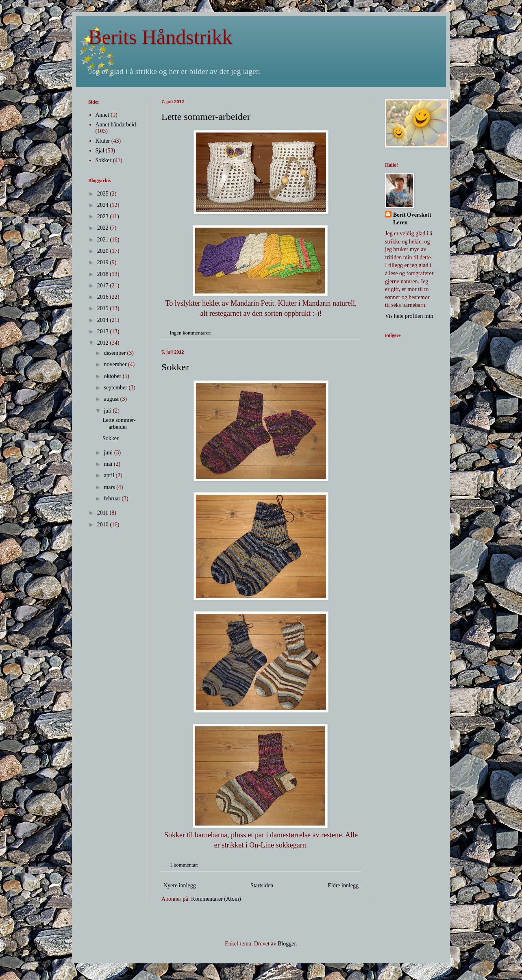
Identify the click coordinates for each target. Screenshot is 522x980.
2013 (104, 331)
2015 (104, 308)
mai (109, 464)
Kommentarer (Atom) (216, 899)
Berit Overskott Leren (412, 219)
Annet (102, 115)
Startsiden (262, 885)
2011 (103, 513)
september (116, 388)
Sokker (175, 367)
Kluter (103, 141)
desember (115, 353)
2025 (104, 194)
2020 (104, 251)
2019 (104, 262)
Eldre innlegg (343, 885)
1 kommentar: (185, 865)
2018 (104, 274)
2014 (104, 320)
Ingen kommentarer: (191, 333)
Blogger (287, 944)
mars (110, 487)
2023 (104, 216)
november (116, 364)
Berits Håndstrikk (160, 37)
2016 (104, 297)
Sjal (100, 151)
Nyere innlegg (180, 885)
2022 (104, 228)
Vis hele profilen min (409, 316)
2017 (104, 286)
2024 (104, 205)
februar (113, 499)
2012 (104, 343)
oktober (113, 376)
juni (109, 453)
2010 (104, 525)
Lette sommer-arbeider (206, 117)
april (110, 475)
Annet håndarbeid (116, 125)
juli (108, 411)
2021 (104, 240)
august (112, 399)
